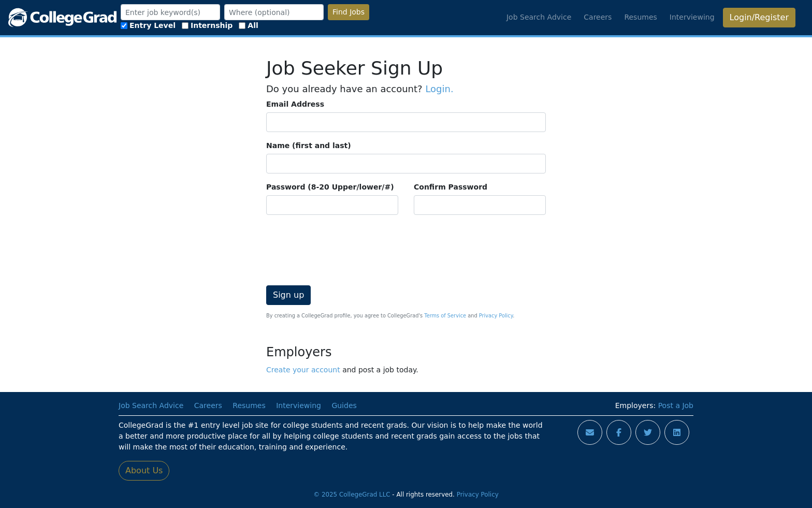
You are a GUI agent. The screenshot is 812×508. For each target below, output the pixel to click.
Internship (207, 25)
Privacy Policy (496, 316)
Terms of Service (445, 316)
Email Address (295, 104)
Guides (344, 405)
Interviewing (692, 17)
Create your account (303, 370)
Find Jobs (349, 12)
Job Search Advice (539, 17)
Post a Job (676, 405)
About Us (144, 470)
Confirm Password (451, 187)
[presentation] (345, 243)
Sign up (288, 295)
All (248, 25)
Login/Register (759, 17)
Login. (439, 89)
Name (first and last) (309, 146)
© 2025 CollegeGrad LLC (352, 495)
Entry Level (148, 25)
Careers (598, 17)
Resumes (640, 17)
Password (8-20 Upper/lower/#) (330, 187)
